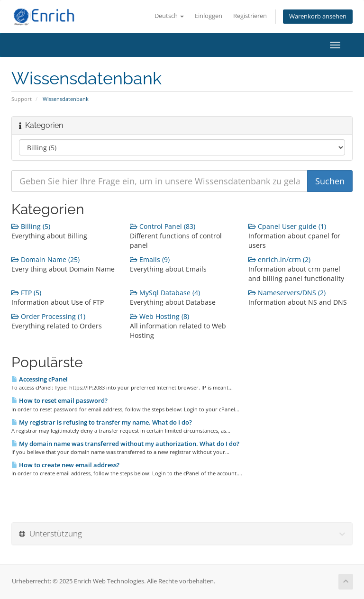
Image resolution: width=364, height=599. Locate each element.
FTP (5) (26, 293)
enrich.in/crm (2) (279, 259)
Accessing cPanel (40, 379)
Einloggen (209, 16)
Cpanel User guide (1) (287, 226)
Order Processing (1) (48, 316)
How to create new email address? (65, 465)
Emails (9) (150, 259)
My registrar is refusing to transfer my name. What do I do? (102, 422)
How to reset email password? (59, 400)
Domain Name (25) (45, 259)
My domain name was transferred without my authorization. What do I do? (125, 444)
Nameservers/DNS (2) (287, 293)
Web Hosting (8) (159, 316)
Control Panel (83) (163, 226)
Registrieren (250, 16)
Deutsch (169, 16)
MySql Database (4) (165, 293)
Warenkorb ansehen (318, 16)
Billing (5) (31, 226)
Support (22, 99)
